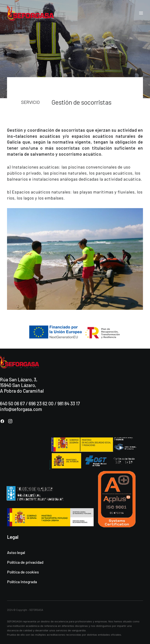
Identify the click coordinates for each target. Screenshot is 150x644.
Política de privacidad (25, 562)
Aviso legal (16, 552)
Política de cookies (23, 572)
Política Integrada (22, 582)
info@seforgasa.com (21, 409)
